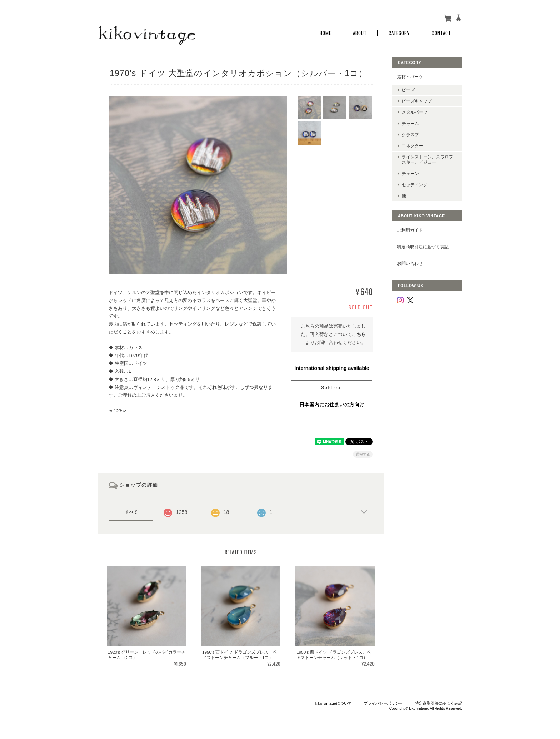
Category (399, 33)
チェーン (410, 173)
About (360, 33)
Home (325, 33)
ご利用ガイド (410, 230)
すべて (131, 512)
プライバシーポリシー (383, 703)
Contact (441, 33)
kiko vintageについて (334, 703)
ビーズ (408, 90)
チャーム (410, 123)
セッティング (415, 185)
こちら (359, 334)
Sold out (332, 388)
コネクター (412, 146)
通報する (363, 454)
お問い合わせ (410, 263)
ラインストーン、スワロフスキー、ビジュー (427, 159)
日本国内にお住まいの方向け (332, 405)
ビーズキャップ (417, 101)
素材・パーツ (410, 77)
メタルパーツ (415, 112)
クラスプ (410, 135)
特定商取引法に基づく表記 (423, 247)
